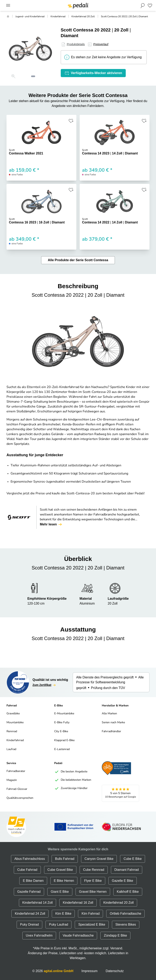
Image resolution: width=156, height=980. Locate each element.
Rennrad (12, 731)
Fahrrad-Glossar (17, 789)
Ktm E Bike (63, 914)
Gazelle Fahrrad (29, 892)
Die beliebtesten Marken (73, 780)
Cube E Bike (133, 859)
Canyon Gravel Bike (99, 859)
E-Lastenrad (62, 749)
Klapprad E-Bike (64, 740)
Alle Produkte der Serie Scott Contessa (78, 260)
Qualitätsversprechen (20, 798)
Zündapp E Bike (115, 935)
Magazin (12, 780)
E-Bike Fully (62, 723)
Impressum (89, 971)
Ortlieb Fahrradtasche (125, 914)
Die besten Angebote (71, 772)
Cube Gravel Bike (60, 870)
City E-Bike (61, 731)
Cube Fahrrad (27, 870)
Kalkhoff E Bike (128, 892)
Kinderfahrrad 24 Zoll (30, 914)
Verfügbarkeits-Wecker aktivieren (93, 73)
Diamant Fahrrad (127, 870)
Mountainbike (15, 723)
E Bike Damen (33, 881)
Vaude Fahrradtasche (78, 935)
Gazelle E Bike (123, 881)
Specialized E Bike (92, 924)
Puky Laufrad (58, 924)
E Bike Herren (64, 881)
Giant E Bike (60, 892)
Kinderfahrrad (58, 17)
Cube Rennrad (94, 870)
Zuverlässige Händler (71, 788)
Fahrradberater (16, 771)
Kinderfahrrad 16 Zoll (78, 903)
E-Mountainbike (64, 714)
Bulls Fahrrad (65, 859)
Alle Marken (109, 714)
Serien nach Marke (113, 723)
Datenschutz (115, 971)
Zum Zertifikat (44, 685)
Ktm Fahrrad (90, 914)
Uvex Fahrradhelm (39, 935)
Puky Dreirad (29, 924)
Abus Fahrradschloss (30, 859)
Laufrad (11, 749)
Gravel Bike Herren (93, 892)
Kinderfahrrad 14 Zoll (37, 903)
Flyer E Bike (93, 881)
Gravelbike (13, 714)
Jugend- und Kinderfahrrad (30, 17)
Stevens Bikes (126, 924)
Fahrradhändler (111, 731)
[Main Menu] (8, 6)
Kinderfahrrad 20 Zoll (83, 17)
